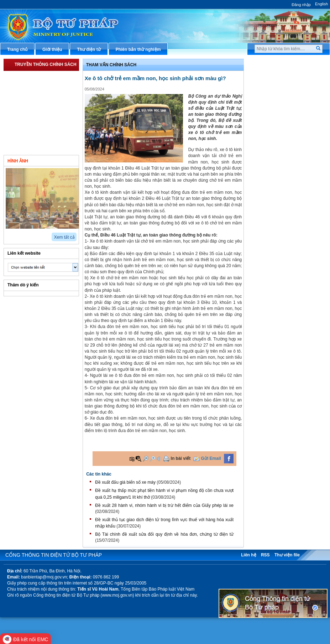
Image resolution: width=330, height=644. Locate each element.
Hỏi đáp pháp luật (274, 112)
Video (61, 160)
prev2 (8, 235)
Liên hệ (248, 555)
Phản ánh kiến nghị (276, 206)
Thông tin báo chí (274, 124)
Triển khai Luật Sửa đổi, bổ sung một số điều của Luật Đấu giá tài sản (45, 94)
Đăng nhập (301, 5)
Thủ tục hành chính (276, 64)
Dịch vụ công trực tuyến (280, 135)
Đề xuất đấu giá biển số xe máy (125, 482)
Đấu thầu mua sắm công (281, 171)
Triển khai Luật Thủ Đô (35, 77)
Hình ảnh (18, 161)
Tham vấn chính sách (34, 139)
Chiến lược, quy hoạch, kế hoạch (289, 147)
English (321, 4)
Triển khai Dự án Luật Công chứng (40, 112)
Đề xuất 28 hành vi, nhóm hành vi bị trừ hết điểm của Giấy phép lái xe (164, 505)
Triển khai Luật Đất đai (35, 127)
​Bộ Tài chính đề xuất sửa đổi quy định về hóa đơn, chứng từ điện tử (164, 534)
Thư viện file (287, 555)
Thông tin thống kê (275, 194)
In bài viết (181, 458)
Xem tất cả (64, 237)
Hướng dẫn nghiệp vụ (278, 100)
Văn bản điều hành (275, 88)
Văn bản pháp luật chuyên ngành (290, 76)
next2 (16, 235)
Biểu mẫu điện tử (273, 159)
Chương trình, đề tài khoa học (286, 183)
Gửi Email (211, 458)
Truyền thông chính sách (46, 64)
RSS (265, 555)
